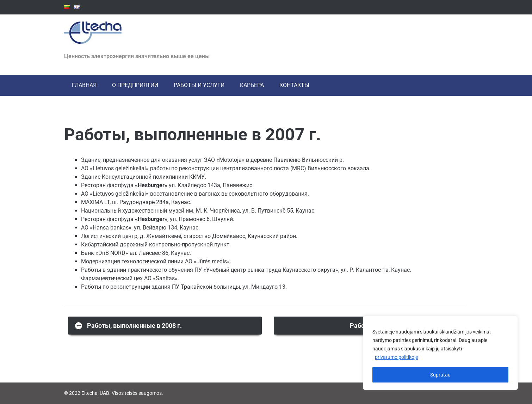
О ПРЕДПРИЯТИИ (135, 85)
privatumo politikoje (396, 357)
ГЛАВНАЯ (84, 85)
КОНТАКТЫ (294, 85)
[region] (440, 353)
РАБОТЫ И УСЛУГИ (199, 85)
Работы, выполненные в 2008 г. (128, 325)
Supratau (440, 375)
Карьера (252, 85)
